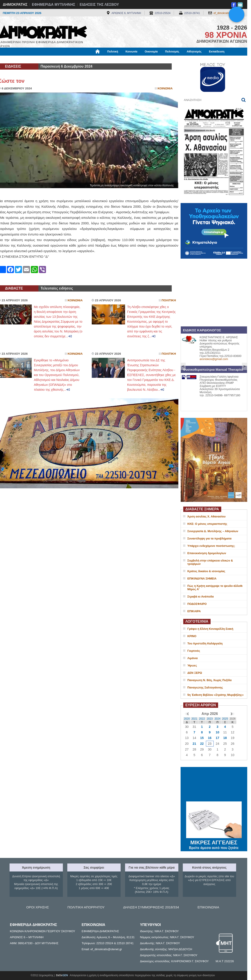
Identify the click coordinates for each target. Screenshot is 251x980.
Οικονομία (151, 52)
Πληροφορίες (127, 59)
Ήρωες (192, 665)
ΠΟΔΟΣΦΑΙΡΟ (197, 604)
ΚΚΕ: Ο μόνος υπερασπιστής (207, 524)
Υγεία (74, 59)
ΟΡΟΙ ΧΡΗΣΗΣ (38, 907)
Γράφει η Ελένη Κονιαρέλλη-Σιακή (210, 629)
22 (202, 744)
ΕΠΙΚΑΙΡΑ (194, 611)
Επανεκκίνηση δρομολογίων (207, 553)
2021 (194, 719)
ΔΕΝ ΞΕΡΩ (195, 673)
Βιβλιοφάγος (55, 59)
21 (194, 744)
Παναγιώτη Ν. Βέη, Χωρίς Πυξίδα (210, 680)
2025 (225, 719)
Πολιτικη (169, 300)
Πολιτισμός (172, 52)
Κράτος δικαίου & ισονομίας (206, 571)
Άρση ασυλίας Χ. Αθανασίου (207, 516)
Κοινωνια (165, 88)
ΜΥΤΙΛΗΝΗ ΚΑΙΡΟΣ (214, 785)
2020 (187, 719)
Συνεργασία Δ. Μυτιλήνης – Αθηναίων (213, 531)
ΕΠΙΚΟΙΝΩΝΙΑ (208, 907)
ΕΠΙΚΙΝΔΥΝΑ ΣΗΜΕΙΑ (202, 579)
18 (225, 738)
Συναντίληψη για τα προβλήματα (210, 538)
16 (210, 738)
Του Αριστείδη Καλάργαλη (205, 643)
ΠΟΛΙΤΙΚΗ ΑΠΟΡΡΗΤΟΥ (86, 907)
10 (217, 732)
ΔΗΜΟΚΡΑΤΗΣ (15, 5)
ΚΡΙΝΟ (192, 636)
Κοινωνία (131, 52)
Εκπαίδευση (217, 52)
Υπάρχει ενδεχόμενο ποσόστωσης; (211, 546)
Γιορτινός (194, 651)
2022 (202, 719)
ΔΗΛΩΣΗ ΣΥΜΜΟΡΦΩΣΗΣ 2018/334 (151, 907)
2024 (218, 719)
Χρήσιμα (90, 59)
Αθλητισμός (194, 52)
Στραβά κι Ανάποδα (201, 597)
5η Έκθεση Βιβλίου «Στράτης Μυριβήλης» (216, 695)
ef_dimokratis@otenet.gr (228, 13)
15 (202, 738)
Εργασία (34, 59)
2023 (210, 719)
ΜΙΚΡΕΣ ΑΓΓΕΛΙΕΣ (214, 842)
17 (217, 738)
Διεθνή (107, 59)
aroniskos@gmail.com (214, 359)
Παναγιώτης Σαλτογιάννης (205, 687)
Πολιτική (113, 52)
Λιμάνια (193, 658)
